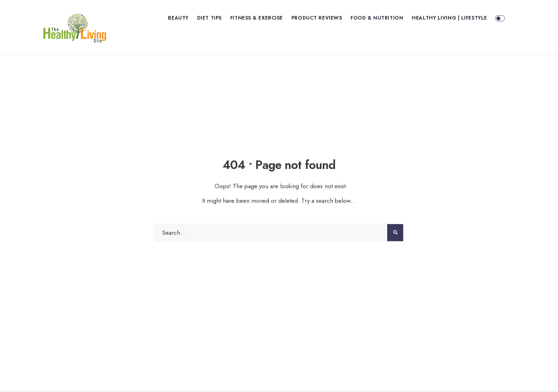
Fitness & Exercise (257, 18)
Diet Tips (209, 18)
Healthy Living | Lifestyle (449, 18)
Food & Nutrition (377, 18)
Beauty (178, 18)
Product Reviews (317, 18)
